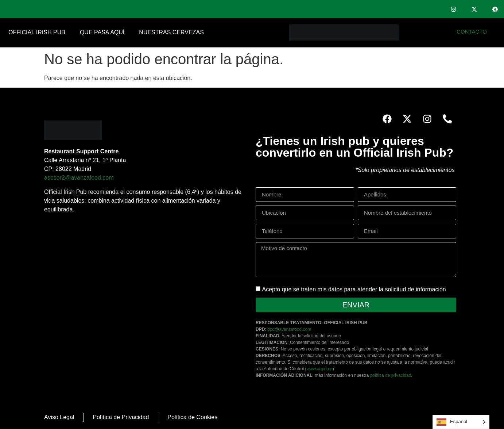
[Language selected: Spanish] (461, 422)
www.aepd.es (319, 369)
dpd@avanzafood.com (289, 329)
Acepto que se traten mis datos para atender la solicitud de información (354, 289)
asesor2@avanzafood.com (79, 178)
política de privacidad (391, 375)
